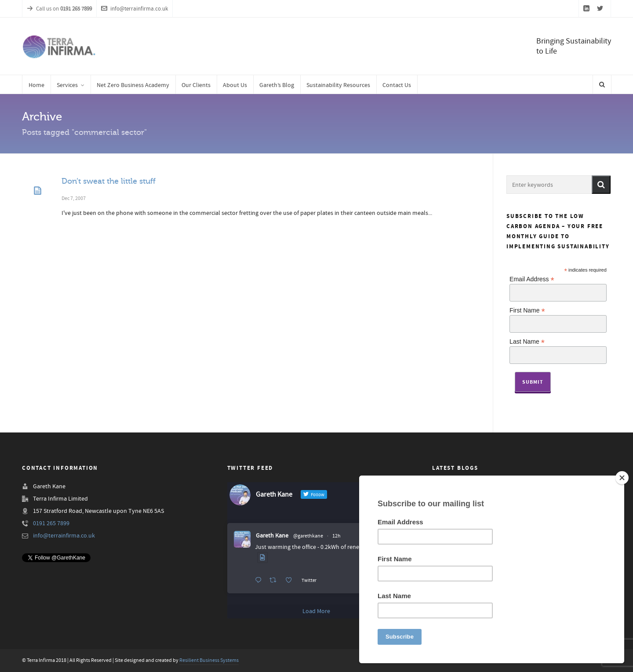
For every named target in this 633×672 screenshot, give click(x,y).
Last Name (527, 341)
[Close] (622, 478)
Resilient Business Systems (209, 660)
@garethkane (308, 536)
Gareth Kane (272, 536)
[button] (601, 185)
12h (337, 536)
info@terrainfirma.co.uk (135, 9)
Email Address (532, 279)
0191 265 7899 (51, 523)
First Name (527, 310)
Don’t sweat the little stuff (109, 181)
